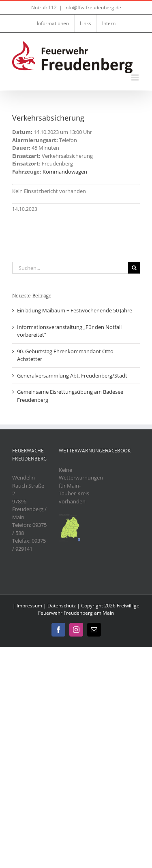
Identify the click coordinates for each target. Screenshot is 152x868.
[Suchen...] (70, 268)
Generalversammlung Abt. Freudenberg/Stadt (72, 376)
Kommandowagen (65, 172)
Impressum (29, 606)
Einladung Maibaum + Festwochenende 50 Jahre (75, 310)
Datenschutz (62, 606)
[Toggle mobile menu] (136, 77)
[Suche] (134, 268)
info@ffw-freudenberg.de (93, 7)
